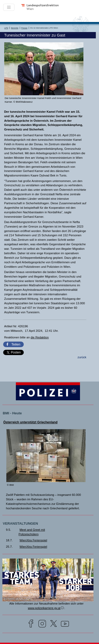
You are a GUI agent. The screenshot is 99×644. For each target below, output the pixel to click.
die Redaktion (40, 337)
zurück (82, 357)
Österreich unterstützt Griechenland (30, 422)
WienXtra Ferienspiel (33, 540)
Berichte (15, 28)
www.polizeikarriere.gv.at (44, 608)
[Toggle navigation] (9, 7)
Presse (24, 28)
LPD (6, 28)
